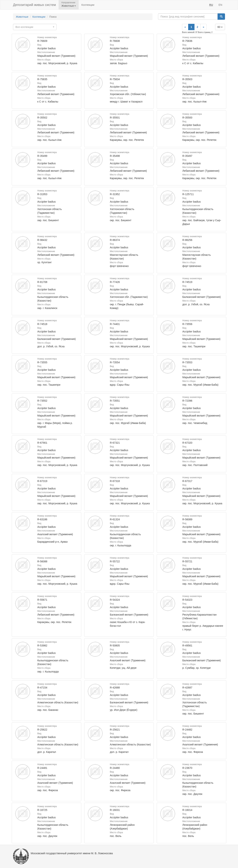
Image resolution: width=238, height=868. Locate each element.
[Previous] (185, 27)
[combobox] (35, 27)
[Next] (204, 27)
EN (220, 5)
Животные (22, 17)
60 (220, 27)
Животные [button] (69, 6)
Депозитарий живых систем (34, 5)
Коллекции (88, 5)
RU (211, 5)
